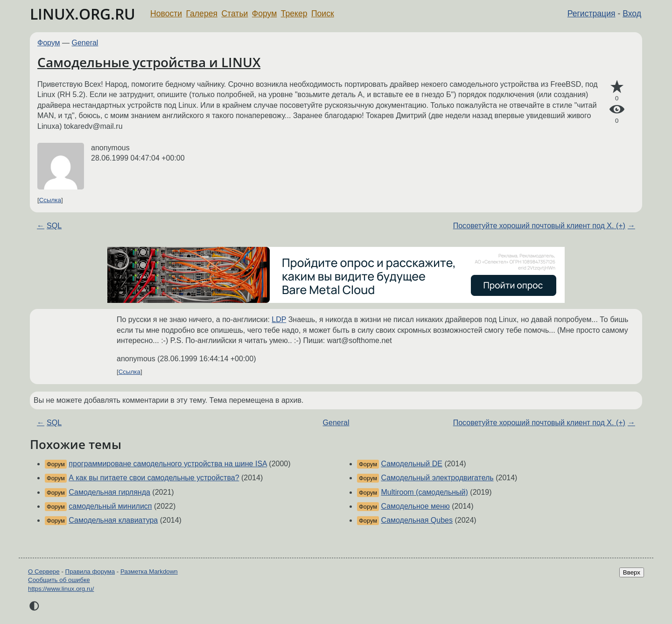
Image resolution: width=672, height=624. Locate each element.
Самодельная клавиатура (113, 520)
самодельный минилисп (110, 506)
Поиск (323, 14)
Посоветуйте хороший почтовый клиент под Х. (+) (539, 226)
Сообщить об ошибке (59, 580)
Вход (632, 14)
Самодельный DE (412, 464)
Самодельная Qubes (417, 520)
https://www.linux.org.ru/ (61, 589)
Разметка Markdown (149, 571)
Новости (166, 14)
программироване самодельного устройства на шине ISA (168, 464)
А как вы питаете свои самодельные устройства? (154, 478)
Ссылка (50, 200)
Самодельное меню (415, 506)
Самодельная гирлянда (109, 492)
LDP (279, 319)
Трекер (294, 14)
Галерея (202, 14)
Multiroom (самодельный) (424, 492)
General (85, 43)
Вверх (632, 572)
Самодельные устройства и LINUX (149, 62)
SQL (54, 226)
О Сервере (44, 571)
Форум (264, 14)
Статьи (234, 14)
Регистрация (591, 14)
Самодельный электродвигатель (437, 478)
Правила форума (90, 571)
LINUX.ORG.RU (83, 14)
